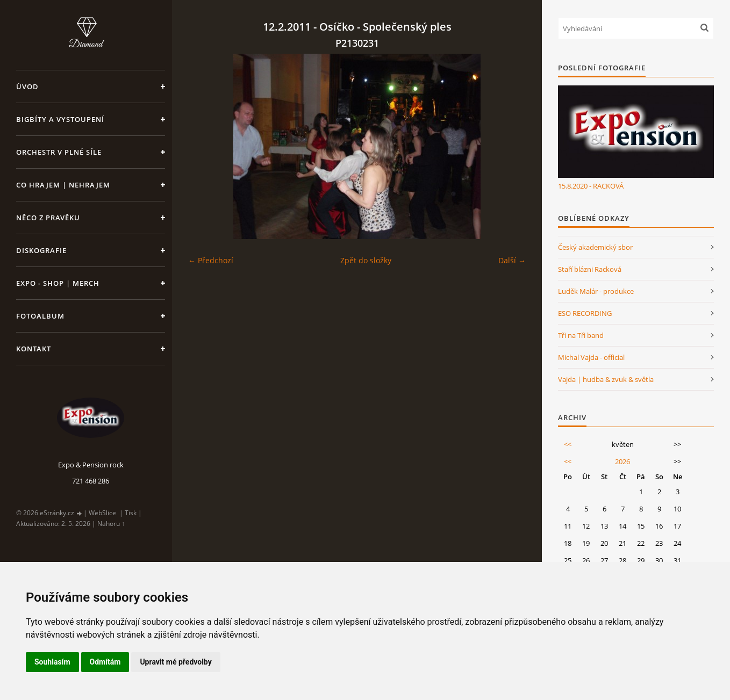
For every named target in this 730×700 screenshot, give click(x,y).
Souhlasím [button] (52, 662)
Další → (512, 260)
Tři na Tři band (581, 335)
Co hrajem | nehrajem (63, 185)
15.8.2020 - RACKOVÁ (591, 186)
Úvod (27, 86)
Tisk (131, 513)
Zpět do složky (366, 260)
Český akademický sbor (595, 247)
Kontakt (34, 349)
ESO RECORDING (585, 313)
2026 (622, 461)
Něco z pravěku (48, 218)
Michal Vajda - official (591, 357)
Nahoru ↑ (111, 524)
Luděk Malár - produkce (596, 291)
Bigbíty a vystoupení (60, 119)
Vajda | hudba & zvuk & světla (606, 379)
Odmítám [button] (105, 662)
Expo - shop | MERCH (58, 283)
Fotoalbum (40, 316)
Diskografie (41, 250)
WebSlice (102, 513)
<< (568, 444)
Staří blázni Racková (590, 269)
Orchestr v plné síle (59, 152)
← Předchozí (211, 260)
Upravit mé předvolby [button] (176, 662)
